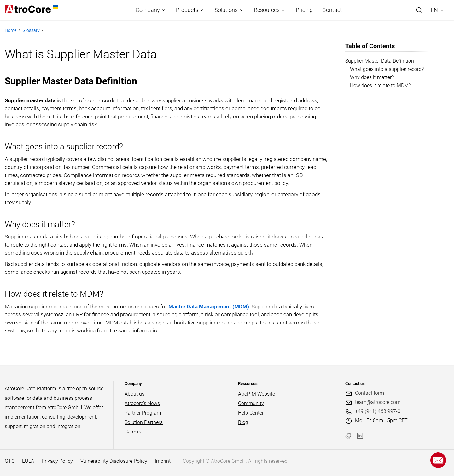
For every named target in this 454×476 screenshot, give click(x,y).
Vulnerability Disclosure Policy (114, 461)
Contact (332, 10)
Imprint (163, 461)
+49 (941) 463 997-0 (378, 411)
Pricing (304, 10)
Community (251, 403)
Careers (133, 432)
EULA (28, 461)
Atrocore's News (142, 403)
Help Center (251, 413)
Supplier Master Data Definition (380, 61)
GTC (10, 461)
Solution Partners (144, 422)
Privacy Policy (57, 461)
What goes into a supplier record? (387, 69)
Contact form (370, 393)
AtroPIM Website (256, 394)
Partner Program (143, 413)
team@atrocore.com (378, 402)
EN (434, 10)
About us (134, 394)
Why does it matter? (372, 77)
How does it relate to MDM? (380, 86)
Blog (243, 422)
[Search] (419, 10)
